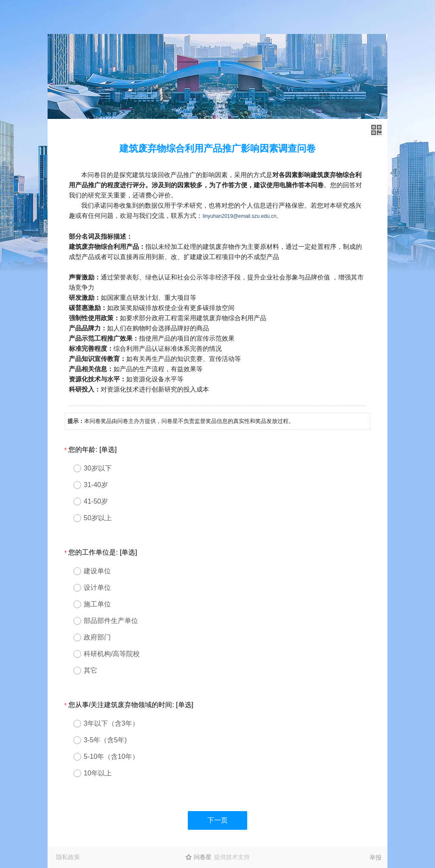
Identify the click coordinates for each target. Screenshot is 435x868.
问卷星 (203, 857)
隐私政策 (68, 857)
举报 (376, 857)
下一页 (217, 820)
